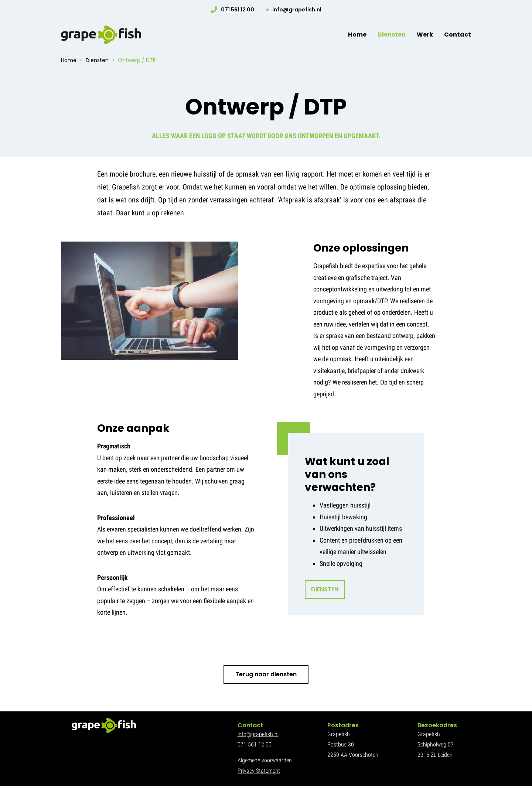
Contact (458, 35)
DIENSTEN (325, 589)
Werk (425, 35)
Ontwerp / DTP (137, 60)
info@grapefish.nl (297, 10)
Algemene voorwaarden (265, 760)
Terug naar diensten (266, 674)
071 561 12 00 (238, 10)
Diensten (392, 35)
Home (357, 35)
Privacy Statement (259, 771)
